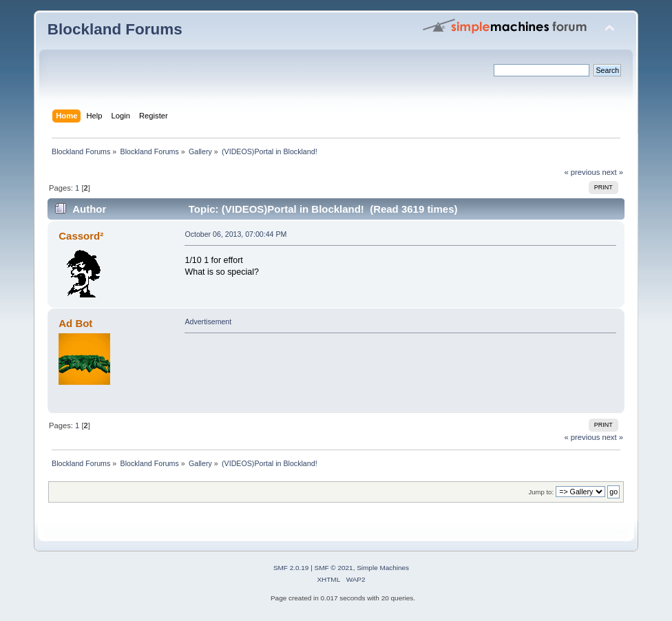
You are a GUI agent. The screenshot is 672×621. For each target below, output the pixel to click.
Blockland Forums (115, 29)
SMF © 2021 (334, 568)
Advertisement (208, 322)
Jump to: (542, 492)
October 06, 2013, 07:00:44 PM (235, 234)
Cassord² (81, 236)
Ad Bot (75, 323)
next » (612, 172)
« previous (582, 172)
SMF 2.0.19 (291, 568)
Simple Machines (383, 568)
